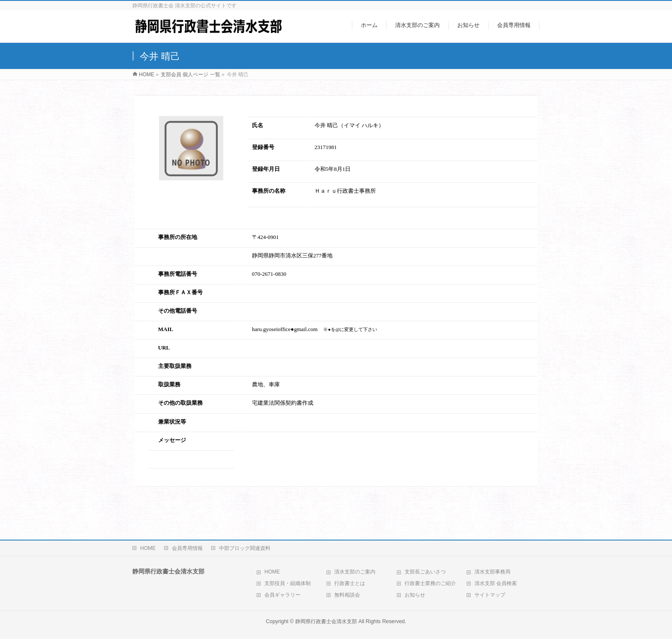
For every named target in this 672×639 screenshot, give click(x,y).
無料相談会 (347, 595)
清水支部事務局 (492, 572)
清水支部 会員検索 (496, 583)
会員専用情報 (187, 548)
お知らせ (415, 595)
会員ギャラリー (282, 595)
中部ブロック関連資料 (245, 548)
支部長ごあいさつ (425, 572)
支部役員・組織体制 (288, 583)
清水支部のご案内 (355, 572)
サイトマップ (490, 595)
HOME (148, 548)
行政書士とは (350, 583)
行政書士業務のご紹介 (430, 583)
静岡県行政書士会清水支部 (326, 621)
